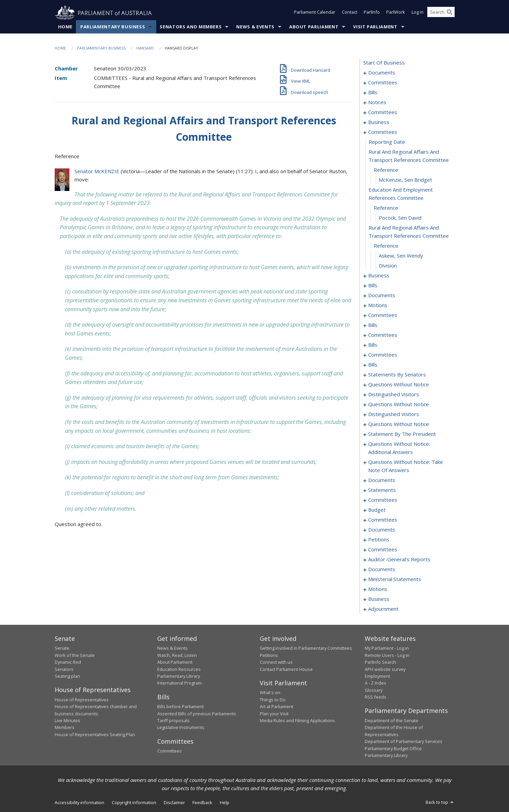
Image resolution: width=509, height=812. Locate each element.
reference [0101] (386, 208)
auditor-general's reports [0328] (399, 560)
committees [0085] (383, 112)
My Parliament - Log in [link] (387, 648)
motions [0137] (378, 305)
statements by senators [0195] (397, 375)
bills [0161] (373, 345)
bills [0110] (373, 286)
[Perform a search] (450, 13)
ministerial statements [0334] (395, 579)
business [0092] (379, 122)
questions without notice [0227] (399, 404)
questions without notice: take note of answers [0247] (406, 466)
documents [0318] (382, 530)
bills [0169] (373, 365)
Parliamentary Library (179, 676)
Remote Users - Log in (387, 655)
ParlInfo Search (380, 662)
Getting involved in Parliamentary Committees (306, 648)
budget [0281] (377, 510)
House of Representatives (82, 700)
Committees (170, 751)
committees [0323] (383, 550)
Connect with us (276, 662)
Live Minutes (68, 721)
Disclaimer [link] (174, 803)
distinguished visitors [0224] (394, 395)
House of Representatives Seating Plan (95, 734)
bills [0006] (373, 93)
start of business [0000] (384, 63)
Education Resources (179, 669)
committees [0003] (383, 83)
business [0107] (379, 276)
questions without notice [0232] (399, 424)
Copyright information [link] (134, 803)
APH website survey (385, 669)
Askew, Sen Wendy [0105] (401, 256)
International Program (179, 683)
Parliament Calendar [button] (315, 13)
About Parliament (314, 27)
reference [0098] (386, 170)
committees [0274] (383, 500)
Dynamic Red (68, 662)
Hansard (145, 48)
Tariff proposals (173, 721)
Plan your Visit (274, 714)
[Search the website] (441, 13)
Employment (377, 676)
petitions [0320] (379, 540)
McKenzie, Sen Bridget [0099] (405, 180)
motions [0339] (378, 589)
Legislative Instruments (181, 728)
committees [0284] (383, 520)
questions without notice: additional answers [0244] (399, 448)
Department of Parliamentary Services (404, 742)
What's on (270, 693)
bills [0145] (373, 325)
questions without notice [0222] (399, 385)
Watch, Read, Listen (177, 655)
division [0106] (388, 266)
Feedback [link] (202, 803)
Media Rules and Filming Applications (297, 721)
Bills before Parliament (180, 707)
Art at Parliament (277, 707)
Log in (418, 13)
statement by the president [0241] (402, 434)
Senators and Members (191, 27)
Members (65, 728)
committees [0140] (383, 315)
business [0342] (379, 599)
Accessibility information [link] (79, 803)
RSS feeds (376, 697)
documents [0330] (382, 569)
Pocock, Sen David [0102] (400, 218)
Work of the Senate (75, 655)
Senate (62, 648)
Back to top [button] (440, 802)
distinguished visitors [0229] (394, 414)
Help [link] (225, 803)
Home (65, 27)
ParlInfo (372, 13)
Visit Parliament (375, 27)
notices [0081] (377, 102)
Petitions (269, 655)
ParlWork (396, 13)
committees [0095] (383, 132)
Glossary (374, 690)
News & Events (255, 27)
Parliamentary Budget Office (393, 748)
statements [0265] (382, 490)
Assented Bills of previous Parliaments (197, 714)
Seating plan (67, 676)
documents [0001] (382, 73)
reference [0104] (386, 246)
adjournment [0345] (383, 609)
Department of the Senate (392, 721)
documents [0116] (382, 295)
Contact (350, 13)
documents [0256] (382, 480)
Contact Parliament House (286, 669)
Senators (64, 669)
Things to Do (273, 700)
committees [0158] (383, 335)
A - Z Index (376, 683)
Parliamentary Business (113, 27)
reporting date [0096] (387, 142)
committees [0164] (383, 355)
